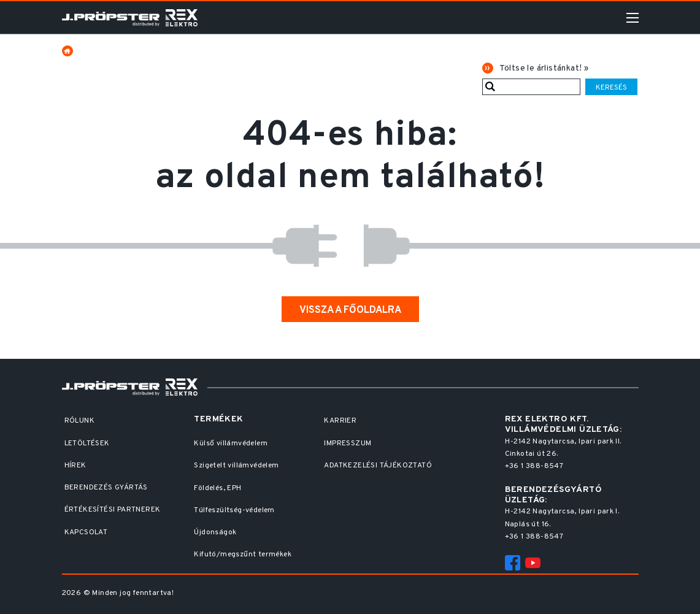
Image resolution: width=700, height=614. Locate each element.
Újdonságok (215, 532)
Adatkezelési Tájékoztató (378, 466)
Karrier (340, 421)
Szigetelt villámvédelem (236, 466)
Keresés (611, 88)
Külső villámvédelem (231, 443)
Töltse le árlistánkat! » (544, 68)
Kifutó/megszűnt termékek (243, 555)
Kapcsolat (86, 532)
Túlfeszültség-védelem (234, 510)
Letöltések (87, 443)
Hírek (75, 466)
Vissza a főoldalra (350, 310)
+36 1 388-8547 (534, 466)
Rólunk (79, 421)
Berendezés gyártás (106, 488)
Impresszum (348, 443)
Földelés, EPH (217, 488)
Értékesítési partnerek (113, 510)
